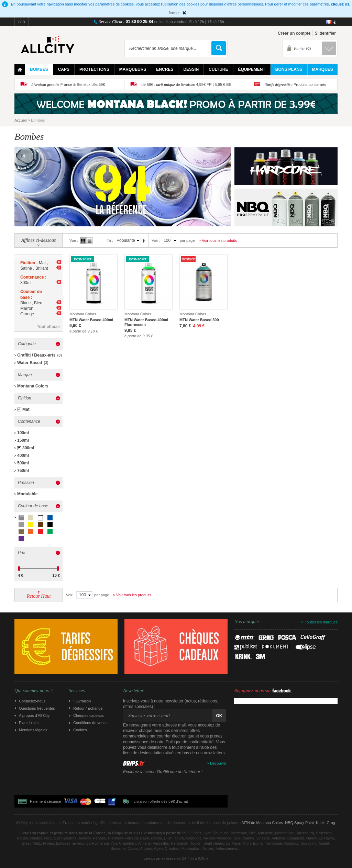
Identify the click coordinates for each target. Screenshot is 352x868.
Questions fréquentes (37, 708)
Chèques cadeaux (89, 715)
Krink (320, 823)
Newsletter (133, 691)
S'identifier (325, 33)
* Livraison (82, 701)
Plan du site (29, 723)
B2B (21, 22)
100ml (23, 433)
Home (20, 70)
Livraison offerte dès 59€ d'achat (161, 801)
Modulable (27, 494)
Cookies (80, 730)
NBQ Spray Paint (299, 823)
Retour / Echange (88, 708)
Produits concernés (295, 84)
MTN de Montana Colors (262, 823)
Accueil (20, 120)
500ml (23, 463)
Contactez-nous (32, 701)
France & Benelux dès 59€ (68, 84)
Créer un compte (294, 33)
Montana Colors (33, 386)
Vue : (74, 240)
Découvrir (218, 763)
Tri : (110, 240)
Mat (26, 409)
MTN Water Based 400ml (91, 320)
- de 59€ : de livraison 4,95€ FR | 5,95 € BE (185, 84)
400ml (23, 455)
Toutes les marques (321, 622)
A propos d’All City (34, 715)
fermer (174, 13)
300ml (28, 448)
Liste (90, 241)
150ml (23, 440)
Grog (331, 823)
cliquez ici (340, 4)
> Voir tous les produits (218, 240)
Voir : (156, 240)
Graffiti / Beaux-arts (36, 355)
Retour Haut (39, 596)
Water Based (30, 363)
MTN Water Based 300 (199, 320)
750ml (23, 471)
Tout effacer (48, 327)
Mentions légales (33, 730)
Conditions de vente (90, 723)
